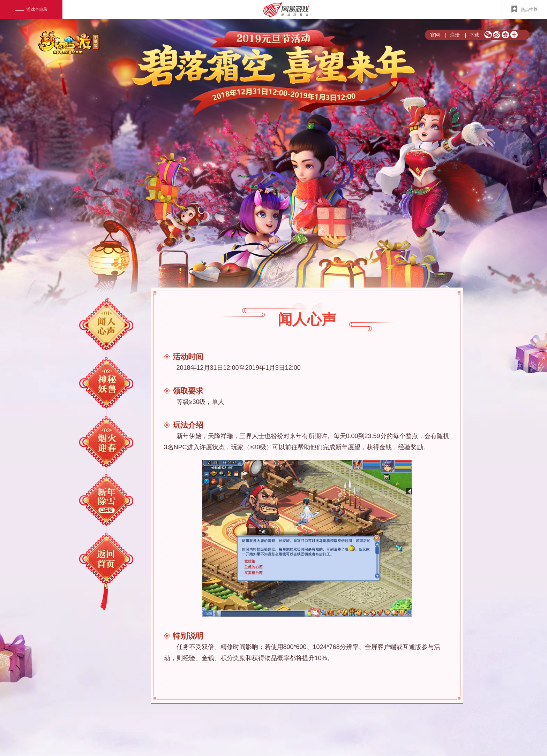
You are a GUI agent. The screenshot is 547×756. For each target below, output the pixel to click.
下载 (472, 35)
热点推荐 (524, 9)
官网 (435, 35)
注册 (452, 35)
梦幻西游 (70, 43)
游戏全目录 (31, 9)
